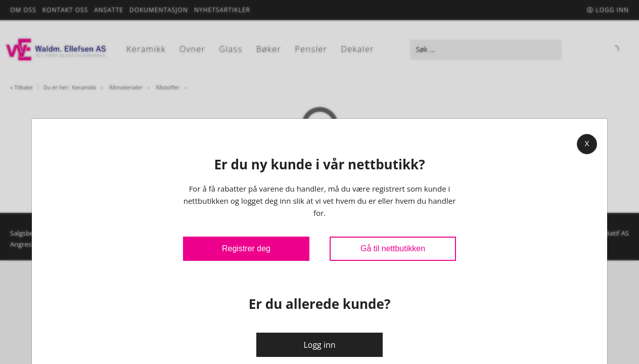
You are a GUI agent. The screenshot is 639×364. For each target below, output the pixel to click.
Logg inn (319, 345)
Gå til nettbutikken (393, 248)
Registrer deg (246, 248)
